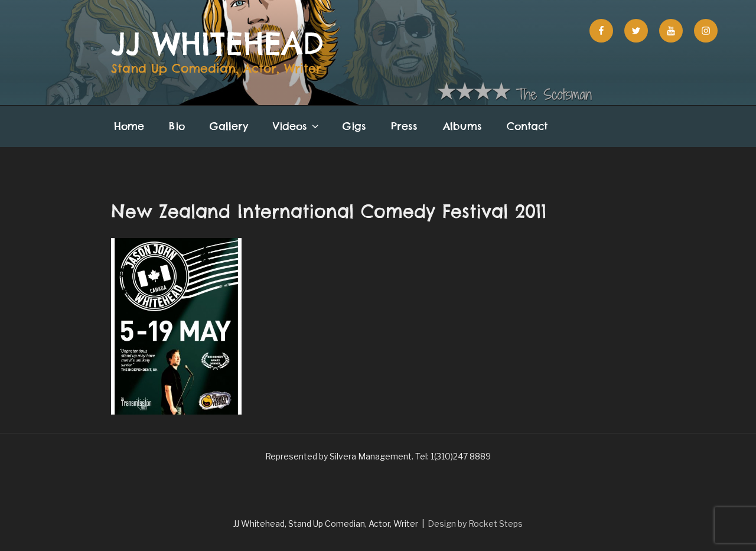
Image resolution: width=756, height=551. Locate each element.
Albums (462, 126)
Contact (527, 126)
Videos (297, 126)
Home (129, 126)
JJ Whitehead (217, 44)
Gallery (229, 126)
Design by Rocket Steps (475, 524)
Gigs (354, 126)
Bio (177, 126)
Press (404, 126)
